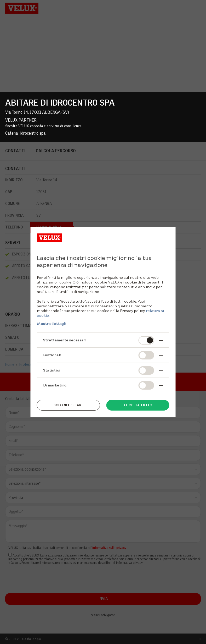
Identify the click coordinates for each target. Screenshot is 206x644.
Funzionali (52, 355)
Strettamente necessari (65, 340)
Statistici (52, 370)
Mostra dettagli (52, 324)
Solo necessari (68, 405)
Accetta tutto (138, 405)
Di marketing (55, 385)
